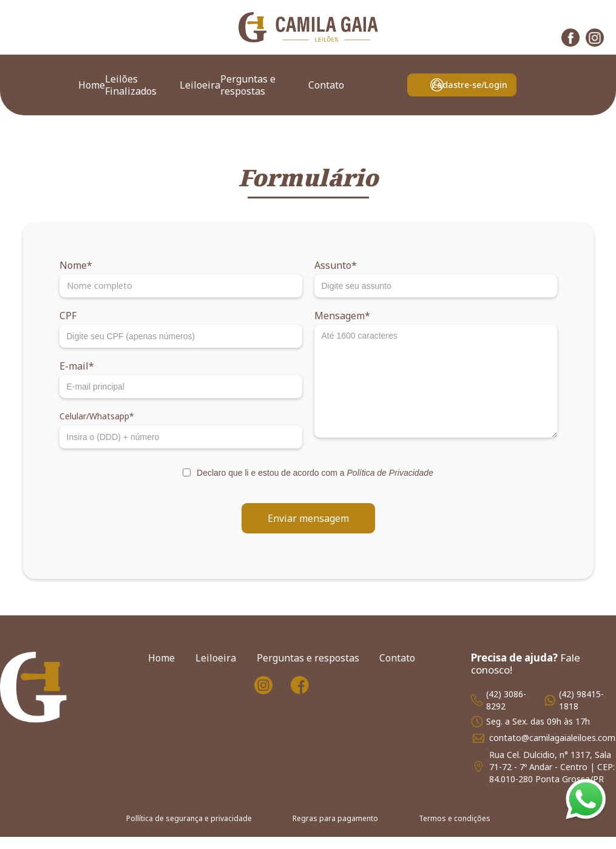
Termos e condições (455, 818)
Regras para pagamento (335, 818)
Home (92, 85)
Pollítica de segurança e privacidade (189, 818)
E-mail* (77, 366)
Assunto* (336, 265)
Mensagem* (342, 316)
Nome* (76, 265)
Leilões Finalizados (131, 85)
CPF (68, 316)
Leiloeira (200, 85)
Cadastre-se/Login (469, 85)
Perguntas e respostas (248, 85)
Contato (326, 85)
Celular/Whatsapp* (97, 416)
